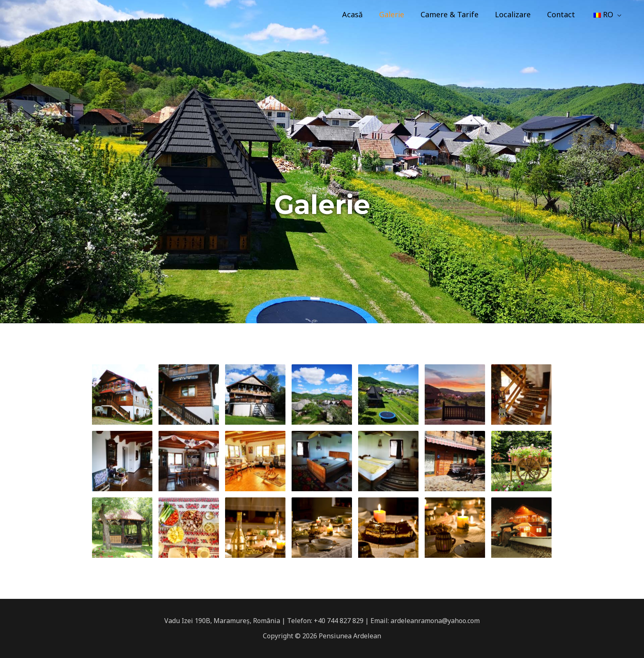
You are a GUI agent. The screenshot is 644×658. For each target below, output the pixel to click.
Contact (563, 14)
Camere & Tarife (455, 14)
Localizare (517, 14)
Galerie (399, 14)
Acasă (361, 14)
